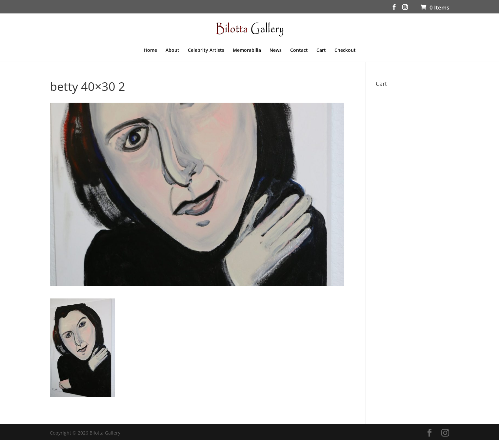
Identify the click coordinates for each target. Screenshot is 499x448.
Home (150, 51)
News (276, 51)
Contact (299, 51)
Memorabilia (247, 51)
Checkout (345, 51)
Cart (321, 51)
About (172, 51)
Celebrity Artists (206, 51)
